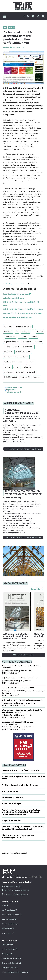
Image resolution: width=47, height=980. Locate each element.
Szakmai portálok (10, 968)
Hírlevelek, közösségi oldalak (15, 972)
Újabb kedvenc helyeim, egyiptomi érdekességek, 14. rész (18, 836)
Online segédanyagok (12, 963)
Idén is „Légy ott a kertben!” (17, 294)
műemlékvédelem (23, 352)
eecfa (16, 367)
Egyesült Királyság (24, 326)
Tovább (36, 589)
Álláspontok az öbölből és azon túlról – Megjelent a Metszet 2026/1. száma (16, 636)
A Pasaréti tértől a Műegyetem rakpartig (23, 313)
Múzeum (31, 362)
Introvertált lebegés (11, 804)
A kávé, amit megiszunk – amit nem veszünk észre (23, 778)
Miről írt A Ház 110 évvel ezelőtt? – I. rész (23, 309)
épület (16, 347)
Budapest (8, 326)
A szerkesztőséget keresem (15, 894)
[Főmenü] (5, 16)
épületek (33, 337)
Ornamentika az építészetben (18, 317)
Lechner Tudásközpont (14, 362)
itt (22, 284)
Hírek (5, 905)
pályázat (26, 331)
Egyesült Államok (12, 342)
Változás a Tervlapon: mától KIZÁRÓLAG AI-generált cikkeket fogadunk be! (23, 828)
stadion (37, 377)
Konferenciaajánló (10, 910)
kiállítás (38, 342)
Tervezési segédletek (11, 958)
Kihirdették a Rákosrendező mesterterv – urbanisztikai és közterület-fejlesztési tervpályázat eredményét (22, 812)
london (40, 331)
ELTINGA (20, 372)
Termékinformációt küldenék (15, 890)
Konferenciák (8, 945)
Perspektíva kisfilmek (12, 915)
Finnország (25, 377)
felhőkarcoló (28, 347)
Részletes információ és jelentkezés (23, 449)
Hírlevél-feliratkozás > (23, 655)
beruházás (11, 337)
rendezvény (27, 367)
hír (17, 331)
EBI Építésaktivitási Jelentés (16, 357)
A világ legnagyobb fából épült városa (20, 785)
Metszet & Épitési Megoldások (14, 853)
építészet (8, 331)
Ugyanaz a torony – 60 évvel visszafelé (20, 770)
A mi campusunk (10, 791)
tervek (7, 367)
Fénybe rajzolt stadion (12, 797)
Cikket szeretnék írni (12, 886)
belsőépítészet (11, 377)
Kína (8, 347)
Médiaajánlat (8, 928)
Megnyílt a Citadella (11, 820)
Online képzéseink (11, 284)
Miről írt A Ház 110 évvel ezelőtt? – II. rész (21, 304)
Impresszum (8, 933)
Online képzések (10, 924)
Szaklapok (7, 954)
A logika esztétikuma (14, 298)
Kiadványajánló (9, 919)
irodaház (8, 352)
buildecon (27, 342)
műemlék (31, 372)
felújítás (22, 337)
